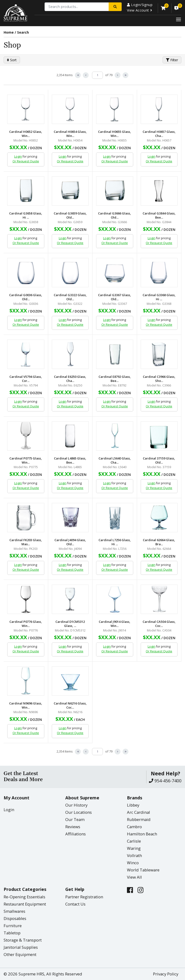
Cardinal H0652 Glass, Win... (26, 134)
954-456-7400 (165, 781)
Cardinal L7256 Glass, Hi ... (115, 542)
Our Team (75, 819)
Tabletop (12, 933)
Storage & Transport (23, 940)
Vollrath (134, 855)
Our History (76, 805)
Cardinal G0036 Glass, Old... (26, 297)
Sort (12, 60)
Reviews (73, 827)
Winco (133, 863)
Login (18, 156)
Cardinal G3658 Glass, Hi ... (26, 215)
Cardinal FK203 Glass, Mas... (26, 542)
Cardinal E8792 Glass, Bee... (115, 379)
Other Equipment (20, 954)
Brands (135, 798)
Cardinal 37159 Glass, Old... (159, 460)
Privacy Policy (166, 974)
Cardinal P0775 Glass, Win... (26, 460)
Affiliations (76, 834)
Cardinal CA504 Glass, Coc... (159, 624)
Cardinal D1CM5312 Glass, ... (70, 624)
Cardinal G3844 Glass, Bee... (159, 215)
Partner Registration (84, 897)
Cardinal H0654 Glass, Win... (70, 134)
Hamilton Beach (142, 834)
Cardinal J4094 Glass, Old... (70, 542)
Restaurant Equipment (25, 904)
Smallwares (14, 911)
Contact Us (75, 904)
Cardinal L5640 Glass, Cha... (115, 460)
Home (9, 32)
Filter (172, 60)
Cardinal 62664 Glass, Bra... (159, 542)
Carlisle (134, 841)
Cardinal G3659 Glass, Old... (70, 215)
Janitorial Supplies (21, 947)
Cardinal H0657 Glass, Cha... (159, 134)
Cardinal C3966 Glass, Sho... (159, 379)
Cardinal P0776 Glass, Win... (26, 624)
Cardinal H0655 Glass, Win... (115, 134)
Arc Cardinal (139, 812)
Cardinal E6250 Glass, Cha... (70, 379)
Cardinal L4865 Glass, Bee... (70, 460)
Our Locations (79, 812)
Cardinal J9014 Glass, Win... (115, 624)
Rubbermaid (139, 819)
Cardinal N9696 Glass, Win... (26, 705)
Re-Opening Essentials (24, 897)
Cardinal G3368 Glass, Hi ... (159, 297)
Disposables (15, 918)
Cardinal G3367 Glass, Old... (115, 297)
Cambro (134, 827)
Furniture (13, 926)
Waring (134, 848)
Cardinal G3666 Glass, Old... (115, 215)
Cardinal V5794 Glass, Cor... (26, 379)
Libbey (133, 805)
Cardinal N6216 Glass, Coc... (70, 705)
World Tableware (143, 870)
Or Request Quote (26, 161)
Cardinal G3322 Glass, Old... (70, 297)
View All (134, 877)
